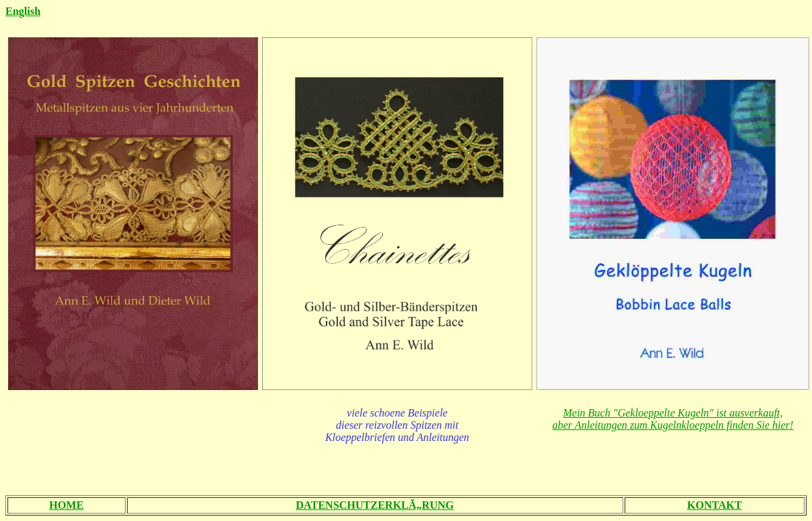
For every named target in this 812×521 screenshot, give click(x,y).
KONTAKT (715, 505)
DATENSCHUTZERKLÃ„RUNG (375, 505)
